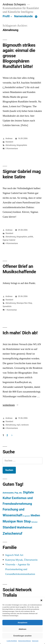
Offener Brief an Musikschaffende (19, 269)
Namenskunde (23, 16)
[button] (41, 600)
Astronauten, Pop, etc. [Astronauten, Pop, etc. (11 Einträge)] (13, 493)
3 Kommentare (12, 149)
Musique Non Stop (24, 303)
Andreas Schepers (15, 4)
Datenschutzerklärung (24, 641)
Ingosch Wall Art (14, 555)
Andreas (9, 138)
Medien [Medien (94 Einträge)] (35, 515)
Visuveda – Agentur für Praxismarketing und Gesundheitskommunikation (20, 569)
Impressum (35, 641)
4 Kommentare (12, 243)
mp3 (18, 425)
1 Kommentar (11, 310)
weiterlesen (9, 405)
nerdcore (25, 425)
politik (30, 237)
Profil (6, 16)
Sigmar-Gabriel (9, 240)
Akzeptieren (22, 623)
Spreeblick (7, 306)
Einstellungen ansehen (22, 636)
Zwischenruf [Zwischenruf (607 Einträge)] (12, 533)
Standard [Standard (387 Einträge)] (9, 527)
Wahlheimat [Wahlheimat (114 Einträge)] (25, 527)
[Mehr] (36, 17)
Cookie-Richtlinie (12, 641)
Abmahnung (11, 145)
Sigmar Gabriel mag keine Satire (22, 174)
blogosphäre (22, 145)
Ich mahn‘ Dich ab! (20, 333)
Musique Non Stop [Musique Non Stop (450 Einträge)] (17, 521)
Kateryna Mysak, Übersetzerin (21, 560)
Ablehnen (22, 629)
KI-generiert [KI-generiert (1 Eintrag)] (27, 516)
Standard (9, 142)
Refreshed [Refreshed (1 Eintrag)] (34, 522)
